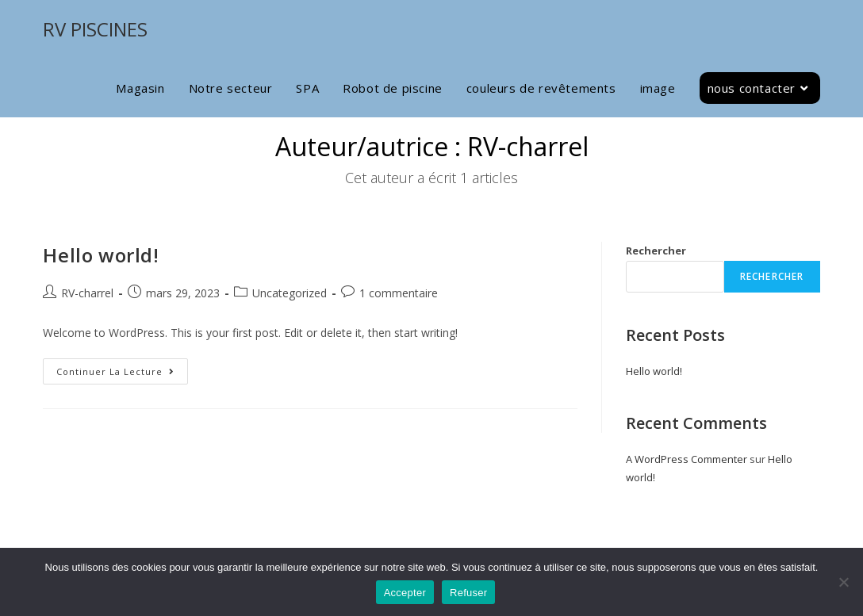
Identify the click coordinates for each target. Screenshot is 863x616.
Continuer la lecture (122, 368)
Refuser (468, 593)
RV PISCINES (95, 29)
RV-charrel (87, 293)
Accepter (405, 593)
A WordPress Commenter (687, 459)
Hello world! (101, 255)
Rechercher (656, 251)
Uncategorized (290, 293)
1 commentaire (399, 293)
